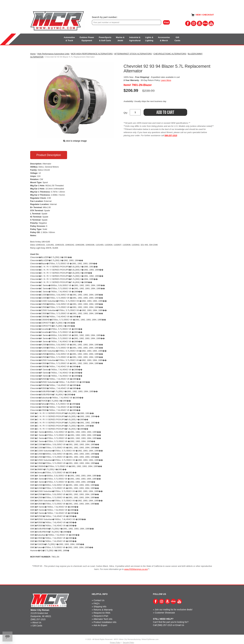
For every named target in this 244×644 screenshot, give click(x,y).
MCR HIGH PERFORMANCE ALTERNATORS (92, 54)
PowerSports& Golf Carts (105, 39)
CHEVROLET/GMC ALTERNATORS (170, 54)
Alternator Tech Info (103, 619)
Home (33, 54)
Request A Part (101, 616)
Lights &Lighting (149, 39)
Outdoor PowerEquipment (87, 39)
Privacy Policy (115, 642)
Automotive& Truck (69, 39)
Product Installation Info (105, 622)
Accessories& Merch (164, 39)
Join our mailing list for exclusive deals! (174, 610)
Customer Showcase (165, 613)
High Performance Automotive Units (53, 54)
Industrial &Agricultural (135, 39)
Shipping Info (100, 607)
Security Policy (129, 642)
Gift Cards (37, 626)
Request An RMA (102, 613)
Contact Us (99, 600)
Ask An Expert (100, 625)
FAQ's (96, 603)
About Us (37, 622)
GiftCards (177, 39)
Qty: (126, 113)
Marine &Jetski (120, 39)
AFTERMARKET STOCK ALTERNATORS (133, 54)
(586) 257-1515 (38, 619)
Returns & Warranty (103, 610)
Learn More (166, 80)
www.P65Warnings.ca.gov (136, 569)
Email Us (180, 625)
